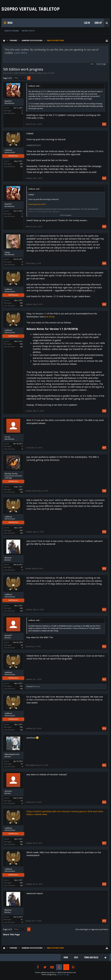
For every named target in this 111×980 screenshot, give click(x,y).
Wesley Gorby (11, 474)
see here (49, 317)
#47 (104, 448)
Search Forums (12, 31)
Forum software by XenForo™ (56, 973)
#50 (104, 569)
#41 (104, 124)
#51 (104, 610)
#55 (104, 765)
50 (22, 645)
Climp (7, 252)
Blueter (8, 558)
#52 (104, 647)
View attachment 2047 (37, 204)
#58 (104, 884)
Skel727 (8, 101)
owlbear (40, 73)
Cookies (92, 64)
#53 (104, 679)
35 (22, 801)
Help (76, 957)
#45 (104, 304)
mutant (8, 791)
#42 (104, 178)
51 (22, 567)
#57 (104, 843)
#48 (104, 491)
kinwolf (8, 635)
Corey (7, 437)
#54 (104, 728)
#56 (104, 802)
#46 (104, 411)
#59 (104, 921)
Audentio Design (63, 975)
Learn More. (21, 53)
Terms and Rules (91, 957)
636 (21, 164)
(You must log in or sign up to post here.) (92, 929)
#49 (104, 532)
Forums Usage (101, 64)
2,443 (21, 489)
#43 (104, 227)
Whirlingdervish (12, 754)
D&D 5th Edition (21, 73)
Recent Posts (28, 31)
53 (22, 764)
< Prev (16, 78)
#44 (104, 263)
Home (66, 957)
